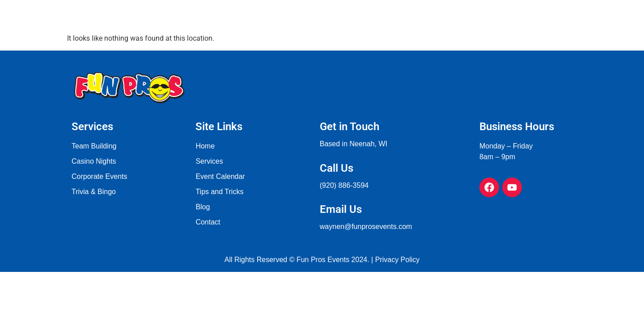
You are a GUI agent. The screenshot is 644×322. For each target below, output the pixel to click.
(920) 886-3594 (344, 185)
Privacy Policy (398, 260)
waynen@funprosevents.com (366, 227)
